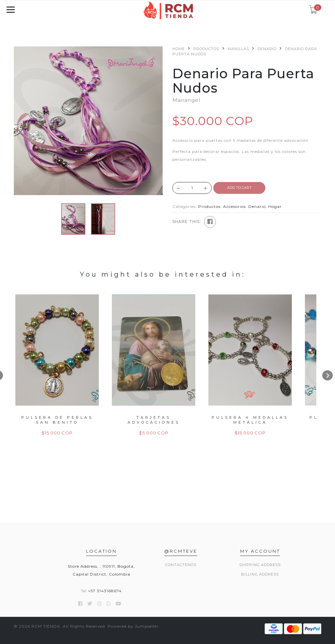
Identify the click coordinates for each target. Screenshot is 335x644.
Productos (206, 49)
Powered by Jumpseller (133, 626)
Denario (267, 49)
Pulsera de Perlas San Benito (57, 420)
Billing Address (260, 574)
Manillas (238, 49)
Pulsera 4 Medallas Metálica (250, 420)
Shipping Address (260, 565)
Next (327, 376)
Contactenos (181, 565)
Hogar (275, 206)
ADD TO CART (239, 188)
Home (179, 49)
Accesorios (234, 206)
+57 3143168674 (105, 591)
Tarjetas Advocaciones (154, 420)
